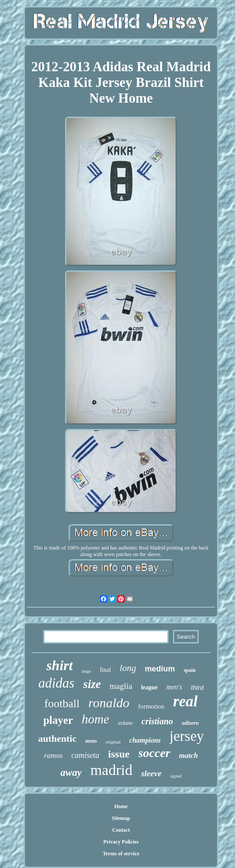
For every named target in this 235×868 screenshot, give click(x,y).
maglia (121, 686)
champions (145, 740)
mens (91, 741)
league (149, 687)
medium (160, 669)
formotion (151, 706)
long (128, 668)
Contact (121, 830)
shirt (59, 665)
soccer (154, 753)
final (105, 670)
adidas (57, 683)
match (188, 756)
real (185, 701)
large (86, 671)
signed (176, 776)
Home (121, 806)
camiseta (85, 755)
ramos (54, 756)
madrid (111, 770)
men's (174, 687)
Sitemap (121, 818)
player (58, 720)
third (197, 687)
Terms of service (121, 854)
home (95, 719)
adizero (190, 723)
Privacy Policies (121, 842)
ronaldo (109, 703)
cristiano (157, 721)
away (71, 773)
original (113, 742)
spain (189, 670)
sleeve (151, 773)
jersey (187, 736)
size (92, 684)
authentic (57, 738)
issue (119, 754)
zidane (125, 723)
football (62, 704)
